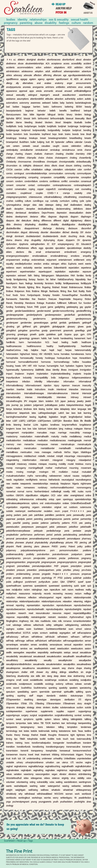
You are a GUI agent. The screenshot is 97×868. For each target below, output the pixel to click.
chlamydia (31, 158)
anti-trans (50, 87)
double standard (33, 237)
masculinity (75, 433)
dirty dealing (30, 225)
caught (56, 146)
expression (11, 276)
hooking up (50, 358)
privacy (76, 570)
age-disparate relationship (80, 76)
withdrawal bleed (44, 794)
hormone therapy (62, 362)
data (34, 205)
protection (27, 578)
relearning (78, 602)
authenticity (70, 99)
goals (89, 327)
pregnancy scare (48, 562)
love (29, 429)
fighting (31, 288)
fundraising (20, 307)
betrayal (87, 111)
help (26, 350)
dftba (43, 217)
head (55, 343)
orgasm (36, 508)
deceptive (31, 209)
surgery (25, 716)
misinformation (29, 460)
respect (67, 614)
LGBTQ (22, 421)
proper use (86, 574)
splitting (79, 692)
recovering (58, 594)
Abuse (39, 23)
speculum (11, 692)
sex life (9, 653)
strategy (30, 708)
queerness (28, 586)
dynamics (87, 241)
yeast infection (85, 798)
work (77, 794)
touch (65, 739)
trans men (87, 747)
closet (61, 166)
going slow (23, 331)
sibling (54, 672)
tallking (88, 720)
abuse (21, 64)
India (53, 378)
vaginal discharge (36, 767)
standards (51, 696)
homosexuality (27, 358)
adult (47, 72)
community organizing (16, 178)
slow (69, 676)
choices (49, 158)
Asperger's (45, 95)
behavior (41, 111)
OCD (53, 496)
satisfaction (86, 625)
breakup (23, 138)
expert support (45, 272)
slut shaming (79, 676)
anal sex (48, 83)
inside (30, 390)
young (34, 802)
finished (56, 288)
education (11, 248)
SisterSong (11, 676)
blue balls (78, 123)
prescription (76, 566)
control (9, 189)
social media (11, 684)
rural (8, 625)
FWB (36, 307)
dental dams (34, 213)
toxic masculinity (84, 739)
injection (47, 386)
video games (36, 778)
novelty (66, 492)
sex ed (52, 649)
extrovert (22, 276)
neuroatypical (68, 480)
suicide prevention (14, 712)
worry (55, 798)
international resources (57, 394)
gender (9, 311)
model (70, 464)
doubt (63, 237)
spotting (10, 696)
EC (48, 244)
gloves (80, 327)
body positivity (54, 131)
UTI (72, 763)
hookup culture (63, 358)
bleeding (28, 123)
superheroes (31, 712)
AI (71, 80)
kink (35, 409)
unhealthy (58, 759)
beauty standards (14, 111)
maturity (55, 437)
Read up (60, 4)
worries (47, 798)
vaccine (79, 763)
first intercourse (76, 288)
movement (86, 468)
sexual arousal (26, 657)
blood (58, 123)
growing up (22, 335)
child (89, 154)
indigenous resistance (81, 378)
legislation (53, 417)
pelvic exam (62, 527)
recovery (69, 594)
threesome (63, 735)
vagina (88, 763)
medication (43, 441)
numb (88, 492)
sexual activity (12, 657)
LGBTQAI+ (32, 421)
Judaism (28, 405)
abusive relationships (34, 64)
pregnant (10, 566)
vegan (54, 775)
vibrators (72, 775)
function (87, 303)
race (8, 590)
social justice (86, 680)
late (89, 409)
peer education (13, 527)
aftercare (57, 76)
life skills (88, 421)
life (81, 421)
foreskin (56, 295)
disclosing (60, 229)
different (57, 221)
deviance (34, 217)
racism (27, 590)
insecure (76, 386)
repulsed (87, 610)
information (69, 382)
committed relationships (36, 174)
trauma (23, 755)
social (25, 680)
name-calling (41, 476)
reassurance (24, 594)
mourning (74, 468)
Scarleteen (38, 629)
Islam (41, 402)
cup (47, 201)
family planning (20, 280)
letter (8, 421)
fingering (46, 288)
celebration (76, 146)
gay (81, 307)
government (55, 331)
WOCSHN (59, 794)
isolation (49, 402)
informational (85, 382)
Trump (88, 755)
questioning (67, 586)
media (64, 437)
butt (48, 142)
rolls (60, 621)
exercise (38, 268)
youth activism (66, 802)
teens (40, 727)
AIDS (76, 80)
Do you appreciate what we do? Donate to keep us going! (35, 827)
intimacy (75, 398)
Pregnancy (11, 23)
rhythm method (76, 617)
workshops (37, 798)
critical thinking (70, 197)
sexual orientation (54, 665)
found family (86, 295)
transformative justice (41, 743)
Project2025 (60, 574)
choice (41, 158)
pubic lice (87, 578)
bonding (87, 131)
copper (40, 189)
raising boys (37, 590)
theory (17, 735)
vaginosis (87, 771)
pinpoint (10, 547)
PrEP (56, 566)
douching (72, 237)
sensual (68, 645)
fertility (58, 284)
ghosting (10, 327)
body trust (77, 131)
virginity (65, 778)
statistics (63, 696)
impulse (87, 374)
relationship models (82, 598)
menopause (42, 445)
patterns (66, 523)
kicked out (18, 409)
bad (8, 107)
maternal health (42, 437)
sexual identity (31, 661)
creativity (78, 193)
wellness (45, 790)
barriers (37, 107)
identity (56, 370)
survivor (10, 720)
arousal (59, 91)
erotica (46, 264)
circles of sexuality (84, 162)
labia (56, 409)
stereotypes (55, 700)
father (53, 280)
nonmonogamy (84, 488)
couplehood (26, 193)
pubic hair (77, 578)
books (9, 135)
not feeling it (56, 492)
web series (76, 786)
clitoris (54, 166)
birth (34, 119)
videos (47, 778)
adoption (39, 72)
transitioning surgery (55, 747)
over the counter (34, 511)
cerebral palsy (12, 150)
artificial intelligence (82, 91)
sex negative (19, 653)
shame (71, 669)
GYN (89, 335)
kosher (49, 409)
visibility (81, 778)
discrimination (12, 233)
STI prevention (12, 704)
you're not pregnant (21, 802)
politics (88, 547)
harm (21, 343)
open (58, 500)
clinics (47, 166)
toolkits (51, 739)
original (58, 508)
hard (89, 339)
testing (54, 731)
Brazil (89, 135)
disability (55, 225)
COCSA (9, 170)
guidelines (51, 335)
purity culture (44, 582)
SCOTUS (26, 633)
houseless (86, 362)
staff (31, 696)
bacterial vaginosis (83, 103)
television (50, 727)
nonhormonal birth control (62, 488)
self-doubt (50, 637)
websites (87, 786)
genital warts (74, 323)
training (19, 743)
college (47, 170)
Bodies (11, 19)
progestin (46, 574)
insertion (10, 390)
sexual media (39, 665)
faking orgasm (48, 276)
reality (88, 590)
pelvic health (86, 527)
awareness (35, 103)
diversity (75, 233)
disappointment (32, 229)
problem (10, 574)
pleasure (45, 547)
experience (86, 268)
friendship (19, 303)
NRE (74, 492)
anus (80, 87)
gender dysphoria (34, 315)
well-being (33, 790)
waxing (66, 786)
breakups (33, 138)
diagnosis (63, 217)
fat (47, 280)
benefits (63, 111)
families (80, 276)
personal (10, 539)
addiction (78, 68)
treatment (45, 755)
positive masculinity (15, 555)
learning (87, 413)
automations (12, 103)
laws (73, 413)
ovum (57, 511)
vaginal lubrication (83, 767)
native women (55, 476)
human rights (52, 366)
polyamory (11, 551)
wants (9, 786)
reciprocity (37, 594)
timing (9, 739)
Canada (87, 142)
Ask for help (64, 8)
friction (88, 299)
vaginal (9, 767)
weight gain (20, 790)
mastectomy (12, 437)
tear (63, 723)
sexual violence (43, 669)
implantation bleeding (61, 374)
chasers (28, 154)
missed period (85, 460)
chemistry (80, 154)
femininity (39, 284)
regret (58, 598)
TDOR (48, 723)
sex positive (31, 653)
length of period (75, 417)
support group (85, 712)
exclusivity (28, 268)
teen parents (11, 727)
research (22, 614)
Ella (30, 252)
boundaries (35, 135)
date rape (49, 205)
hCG (47, 343)
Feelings (64, 23)
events (88, 264)
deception (19, 209)
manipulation (28, 433)
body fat (42, 127)
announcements (83, 83)
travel (31, 755)
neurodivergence (83, 480)
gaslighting (60, 307)
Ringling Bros (12, 621)
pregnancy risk (33, 562)
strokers (46, 708)
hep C (60, 350)
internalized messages (34, 394)
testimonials (44, 731)
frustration (51, 303)
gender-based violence (25, 311)
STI (80, 700)
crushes (10, 201)
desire (88, 213)
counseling (86, 189)
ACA (47, 64)
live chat (27, 425)
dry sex (60, 241)
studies (55, 708)
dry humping (49, 241)
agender (50, 80)
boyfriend (46, 135)
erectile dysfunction (23, 264)
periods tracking (70, 535)
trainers (10, 743)
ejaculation (60, 248)
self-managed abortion (73, 641)
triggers (79, 755)
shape (79, 669)
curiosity (54, 201)
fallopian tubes (62, 276)
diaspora (10, 221)
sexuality (48, 661)
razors (70, 590)
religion (88, 602)
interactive (73, 390)
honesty (39, 358)
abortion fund (68, 60)
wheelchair (68, 790)
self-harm (87, 637)
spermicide (44, 692)
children (21, 158)
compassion (46, 178)
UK (24, 759)
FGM (15, 288)
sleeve (63, 676)
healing (65, 343)
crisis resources (35, 197)
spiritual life (69, 692)
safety (49, 625)
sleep (56, 676)
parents (67, 519)
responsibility (23, 617)
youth (56, 802)
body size (66, 131)
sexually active (85, 661)
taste (30, 723)
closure (69, 166)
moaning (53, 464)
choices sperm (61, 158)
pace (89, 511)
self (74, 633)
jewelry (80, 402)
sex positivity (43, 653)
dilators (88, 221)
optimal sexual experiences (18, 504)
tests (74, 731)
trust (8, 759)
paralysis (21, 519)
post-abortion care (60, 555)
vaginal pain (26, 771)
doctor (88, 233)
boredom (18, 135)
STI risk (24, 704)
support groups (13, 716)
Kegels (88, 405)
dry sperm (70, 241)
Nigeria (75, 484)
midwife (41, 456)
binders (78, 115)
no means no (29, 488)
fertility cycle (86, 284)
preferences (73, 559)
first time (35, 292)
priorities (67, 570)
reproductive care (64, 606)
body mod (26, 131)
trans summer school (82, 751)
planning (28, 547)
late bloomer (12, 413)
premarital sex (23, 566)
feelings (29, 284)
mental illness (12, 453)
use (58, 763)
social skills (38, 684)
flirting (63, 292)
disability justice (68, 225)
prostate (17, 578)
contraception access (62, 186)
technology (71, 723)
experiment (11, 272)
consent (10, 186)
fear (89, 280)
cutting (75, 201)
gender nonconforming (16, 319)
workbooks (11, 798)
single (88, 672)
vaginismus (62, 771)
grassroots (68, 331)
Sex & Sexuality (59, 19)
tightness (81, 735)
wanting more (85, 782)
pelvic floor (73, 527)
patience (44, 523)
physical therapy (57, 543)
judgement (38, 405)
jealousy (71, 402)
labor (74, 409)
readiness (79, 590)
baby (62, 103)
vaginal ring (38, 771)
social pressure (25, 684)
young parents (45, 802)
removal (10, 606)
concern (10, 182)
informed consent (33, 386)
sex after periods (41, 649)
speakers (73, 688)
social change (51, 680)
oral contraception (53, 504)
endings (26, 260)
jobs (8, 405)
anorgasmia (38, 87)
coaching (87, 166)
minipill (59, 456)
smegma (10, 680)
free (33, 299)
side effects (73, 672)
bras (82, 135)
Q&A (62, 582)
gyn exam (35, 339)
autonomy (24, 103)
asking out (32, 95)
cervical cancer (41, 150)
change (9, 154)
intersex (29, 398)
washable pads (21, 786)
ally (17, 83)
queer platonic (41, 586)
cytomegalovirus (14, 205)
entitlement (79, 260)
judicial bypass (51, 405)
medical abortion (13, 441)
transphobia (51, 751)
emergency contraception (17, 256)
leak (79, 413)
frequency (78, 299)
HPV (24, 366)
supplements (47, 712)
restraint (52, 617)
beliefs (52, 111)
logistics (44, 425)
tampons (10, 723)
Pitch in (61, 12)
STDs (89, 696)
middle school (30, 456)
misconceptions (84, 456)
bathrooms (57, 107)
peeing (88, 523)
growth (33, 335)
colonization (70, 170)
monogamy (20, 468)
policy (80, 547)
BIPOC (19, 119)
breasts (88, 138)
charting (19, 154)
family (88, 276)
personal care (22, 539)
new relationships (40, 484)
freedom (42, 299)
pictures (69, 543)
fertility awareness (71, 284)
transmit (24, 751)
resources (57, 614)
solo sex (78, 684)
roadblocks (45, 621)
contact (31, 186)
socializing (74, 680)
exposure (87, 272)
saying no (10, 629)
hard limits (11, 343)
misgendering (12, 460)
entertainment (65, 260)
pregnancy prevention (16, 562)
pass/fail (17, 523)
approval (23, 91)
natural (67, 476)
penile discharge (53, 531)
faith (30, 276)
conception (86, 178)
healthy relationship (67, 347)
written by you (66, 798)
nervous (43, 480)
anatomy (59, 83)
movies (9, 472)
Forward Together (70, 295)
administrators (13, 72)
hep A (44, 350)
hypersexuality (13, 370)
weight (9, 790)
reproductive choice (82, 606)
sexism (88, 649)
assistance (11, 99)
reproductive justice (54, 610)
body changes (30, 127)
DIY (82, 233)
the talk (43, 735)
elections (20, 252)
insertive (20, 390)
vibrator (63, 775)
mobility (62, 464)
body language (13, 131)
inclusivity (27, 378)
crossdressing (85, 197)
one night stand (77, 496)
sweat (18, 720)
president (10, 570)
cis (20, 166)
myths (30, 476)
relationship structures (51, 602)
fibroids (22, 288)
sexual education (54, 657)
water (43, 786)
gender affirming (84, 311)
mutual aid (86, 472)
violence (56, 778)
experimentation (27, 272)
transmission (12, 751)
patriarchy (55, 523)
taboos (57, 720)
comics (9, 174)
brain (61, 135)
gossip (44, 331)
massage (87, 433)
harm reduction (34, 343)
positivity (30, 555)
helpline (34, 350)
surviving (87, 716)
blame (19, 123)
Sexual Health (80, 19)
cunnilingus (38, 201)
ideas (48, 370)
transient (87, 743)
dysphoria (24, 244)
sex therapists (56, 653)
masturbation (26, 437)
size (32, 676)
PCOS (74, 523)
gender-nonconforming (63, 311)
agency (41, 80)
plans (37, 547)
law (68, 413)
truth (14, 759)
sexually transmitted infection (19, 665)
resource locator (43, 614)
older (66, 496)
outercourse (85, 508)
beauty (88, 107)
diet (18, 221)
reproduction (48, 606)
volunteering (22, 782)
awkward (46, 103)
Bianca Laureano (13, 115)
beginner (29, 111)
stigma (88, 700)
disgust (24, 233)
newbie (15, 484)
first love (10, 292)
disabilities (43, 225)
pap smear (11, 519)
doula (82, 237)
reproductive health (35, 610)
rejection (67, 598)
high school (25, 354)
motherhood (61, 468)
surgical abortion (46, 716)
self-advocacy (12, 637)
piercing (83, 543)
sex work (56, 669)
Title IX (22, 739)
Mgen (76, 453)
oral (41, 504)
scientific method (13, 633)
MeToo (67, 453)
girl (18, 327)
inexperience (12, 382)
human (42, 366)
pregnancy (86, 559)
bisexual (69, 119)
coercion (18, 170)
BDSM (79, 107)
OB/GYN (20, 496)
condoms (43, 182)
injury (56, 386)
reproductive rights (73, 610)
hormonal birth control (28, 362)
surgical (33, 716)
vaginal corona (20, 767)
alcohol (88, 80)
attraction (59, 99)
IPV (25, 402)
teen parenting (84, 723)
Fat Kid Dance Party (66, 280)
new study (54, 484)
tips (16, 739)
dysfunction (11, 244)
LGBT (15, 421)
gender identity (84, 315)
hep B (52, 350)
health (75, 343)
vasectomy (28, 775)
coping (32, 189)
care (8, 146)
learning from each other (17, 417)
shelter (24, 672)
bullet (33, 142)
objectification (32, 496)
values (9, 775)
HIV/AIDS (48, 354)
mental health (65, 449)
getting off (87, 323)
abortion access (54, 60)
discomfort (86, 229)
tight (72, 735)
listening (17, 425)
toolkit (43, 739)
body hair (62, 127)
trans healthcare (74, 743)
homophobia (12, 358)
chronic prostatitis (67, 162)
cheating (59, 154)
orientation (47, 508)
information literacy (15, 386)
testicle (34, 731)
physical (29, 543)
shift (32, 672)
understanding (33, 759)
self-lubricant (41, 641)
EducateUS (86, 244)
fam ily (9, 280)
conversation (20, 189)
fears (21, 284)
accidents (10, 68)
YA (75, 798)
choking (73, 158)
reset (31, 614)
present (87, 566)
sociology (49, 684)
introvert (87, 398)
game (50, 307)
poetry (63, 547)
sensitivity (43, 645)
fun (80, 303)
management (12, 433)
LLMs (35, 425)
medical (87, 437)
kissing (42, 409)
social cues (63, 680)
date (41, 205)
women (69, 794)
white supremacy (83, 790)
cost (77, 189)
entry (89, 260)
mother (49, 468)
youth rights (79, 802)
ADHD (88, 68)
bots (26, 135)
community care (84, 174)
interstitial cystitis (45, 398)
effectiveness (23, 248)
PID (76, 543)
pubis (9, 582)
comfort (87, 170)
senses (34, 645)
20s (9, 60)
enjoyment (51, 260)
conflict (64, 182)
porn (52, 551)
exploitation (60, 272)
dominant (19, 237)
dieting (36, 221)
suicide (88, 708)
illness (64, 370)
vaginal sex (50, 771)
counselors (11, 193)
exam (19, 268)
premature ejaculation (42, 566)
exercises (48, 268)
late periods (24, 413)
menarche (29, 445)
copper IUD (51, 189)
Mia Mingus (86, 453)
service (88, 645)
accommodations (25, 68)
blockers (49, 123)
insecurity (87, 386)
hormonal (11, 362)
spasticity (63, 688)
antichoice (72, 87)
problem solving (23, 574)
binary (69, 115)
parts (8, 523)
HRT (30, 366)
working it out (24, 798)
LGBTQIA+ (57, 421)
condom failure (31, 182)
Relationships (38, 19)
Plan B (19, 547)
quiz (89, 586)
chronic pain (52, 162)
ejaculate (49, 248)
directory (18, 225)
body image (73, 127)
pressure (21, 570)
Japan (63, 402)
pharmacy (86, 539)
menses (54, 445)
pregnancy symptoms (67, 562)
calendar (78, 142)
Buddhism (24, 142)
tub (19, 759)
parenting (38, 519)
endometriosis (38, 260)
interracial (87, 394)
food (8, 295)
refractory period (46, 598)
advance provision (72, 72)
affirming (47, 76)
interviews (61, 398)
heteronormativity (83, 350)
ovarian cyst (20, 511)
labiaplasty (65, 409)
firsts (28, 292)
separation (78, 645)
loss (24, 429)
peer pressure (27, 527)
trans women (12, 755)
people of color (12, 535)
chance (88, 150)
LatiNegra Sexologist (47, 413)
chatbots (38, 154)
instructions (40, 390)
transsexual (65, 751)
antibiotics (60, 87)
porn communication (69, 551)
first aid (64, 288)
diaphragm (86, 217)
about (79, 60)
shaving (87, 669)
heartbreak (86, 347)
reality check (11, 594)
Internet (75, 394)
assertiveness (85, 95)
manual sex (42, 433)
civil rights (27, 166)
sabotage (17, 625)
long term (10, 429)
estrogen (55, 264)
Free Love (52, 299)
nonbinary (42, 488)
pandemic (60, 515)
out (65, 508)
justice (62, 405)
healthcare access (14, 347)
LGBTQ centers (44, 421)
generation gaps (41, 323)
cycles (88, 201)
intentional (61, 390)
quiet (83, 586)
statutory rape (77, 696)
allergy (9, 83)
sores (8, 688)
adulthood (57, 72)
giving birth (45, 327)
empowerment (13, 260)
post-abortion (43, 555)
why (20, 794)
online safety (41, 500)
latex (34, 413)
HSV (35, 366)
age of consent (62, 80)
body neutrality (39, 131)
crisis (89, 193)
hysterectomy (27, 370)
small (89, 676)
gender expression (53, 315)
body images (85, 127)
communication (56, 174)
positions (87, 551)
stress (38, 708)
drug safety (36, 241)
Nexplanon (65, 484)
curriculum (65, 201)
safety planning (72, 625)
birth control (43, 119)
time (89, 735)
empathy (87, 256)
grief (89, 331)
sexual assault (39, 657)
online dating (12, 500)
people (88, 531)
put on (55, 582)
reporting (20, 606)
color (80, 170)
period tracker (85, 535)
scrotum (44, 633)
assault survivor (69, 95)
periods (58, 535)
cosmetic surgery (65, 189)
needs (9, 480)
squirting (21, 696)
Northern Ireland (41, 492)
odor (59, 496)
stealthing (28, 700)
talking (65, 720)
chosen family (85, 158)
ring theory (24, 621)
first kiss (88, 288)
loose (18, 429)
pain (31, 515)
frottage (40, 303)
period (49, 535)
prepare (64, 566)
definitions (78, 209)
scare (29, 629)
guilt (60, 335)
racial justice (17, 590)
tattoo (36, 723)
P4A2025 (77, 511)
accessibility (76, 64)
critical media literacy (53, 197)
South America (40, 688)
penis (67, 531)
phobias (10, 543)
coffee (27, 170)
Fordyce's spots (34, 295)
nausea (76, 476)
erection (38, 264)
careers (16, 146)
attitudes (49, 99)
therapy (26, 735)
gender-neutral (44, 311)
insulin (51, 390)
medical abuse (29, 441)
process (36, 574)
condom (19, 182)
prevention (32, 570)
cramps (66, 193)
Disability (51, 23)
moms (88, 464)
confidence (54, 182)
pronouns (75, 574)
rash (64, 590)
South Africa (26, 688)
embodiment (70, 252)
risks (37, 621)
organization (12, 508)
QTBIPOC (71, 582)
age (65, 76)
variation (18, 775)
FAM (73, 276)
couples (39, 193)
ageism (33, 80)
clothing (77, 166)
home (56, 354)
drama (9, 241)
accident (87, 64)
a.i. (14, 60)
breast (43, 138)
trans (27, 743)
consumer (21, 186)
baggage (26, 107)
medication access (58, 441)
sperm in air (57, 692)
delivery (10, 213)
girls (35, 327)
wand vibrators (71, 782)
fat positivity (80, 280)
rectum (78, 594)
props (9, 578)
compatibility (59, 178)
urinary (20, 763)
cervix (80, 150)
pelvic (52, 527)
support (71, 712)
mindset (51, 456)
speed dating (23, 692)
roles (54, 621)
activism (47, 68)
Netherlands (54, 480)
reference (21, 598)
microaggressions (14, 456)
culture (28, 201)
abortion (41, 60)
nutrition (10, 496)
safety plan (58, 625)
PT (55, 578)
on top (51, 500)
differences (46, 221)
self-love (30, 641)
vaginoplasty (75, 771)
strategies (21, 708)
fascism (41, 280)
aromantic (48, 91)
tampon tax (21, 723)
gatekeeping (72, 307)
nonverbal (11, 492)
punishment (31, 582)
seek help (53, 633)
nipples (9, 488)
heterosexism (12, 354)
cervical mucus (68, 150)
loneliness (55, 425)
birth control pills (57, 119)
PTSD (60, 578)
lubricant (42, 429)
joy (21, 405)
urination (50, 763)
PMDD (55, 547)
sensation (24, 645)
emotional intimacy (59, 256)
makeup (68, 429)
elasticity (87, 248)
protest (37, 578)
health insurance (34, 347)
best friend (75, 111)
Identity (22, 19)
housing (10, 366)
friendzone (30, 303)
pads (25, 515)
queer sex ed (54, 586)
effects (34, 248)
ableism (21, 60)
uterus (65, 763)
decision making (63, 209)
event (81, 264)
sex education (63, 649)
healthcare (86, 343)
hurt (62, 366)
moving (20, 472)
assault (56, 95)
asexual (9, 95)
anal (39, 83)
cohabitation (37, 170)
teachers (56, 723)
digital (66, 221)
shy (47, 672)
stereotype (41, 700)
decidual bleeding (45, 209)
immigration (85, 370)
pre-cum (27, 559)
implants (77, 374)
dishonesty (34, 233)
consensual (86, 182)
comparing (33, 178)
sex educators (77, 649)
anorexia (27, 87)
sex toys (67, 653)
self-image (20, 641)
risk (32, 621)
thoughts (52, 735)
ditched (66, 233)
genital (54, 323)
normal (21, 492)
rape (46, 590)
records (47, 594)
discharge (47, 229)
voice (89, 778)
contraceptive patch (82, 186)
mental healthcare (83, 449)
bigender (41, 115)
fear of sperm (12, 284)
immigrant (73, 370)
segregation (65, 633)
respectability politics (82, 614)
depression (62, 213)
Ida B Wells (40, 370)
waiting (59, 782)
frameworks (11, 299)
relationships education (29, 602)
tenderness (86, 727)
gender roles (26, 323)
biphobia (10, 119)
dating (58, 205)
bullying (41, 142)
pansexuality (79, 515)
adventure (86, 72)
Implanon (19, 374)
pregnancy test (84, 562)
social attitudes (36, 680)
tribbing (55, 755)
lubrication (52, 429)
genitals (63, 323)
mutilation (63, 472)
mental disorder (48, 449)
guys (76, 335)
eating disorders (38, 244)
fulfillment (62, 303)
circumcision (12, 166)
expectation (74, 268)
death (9, 209)
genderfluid (69, 315)
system (48, 720)
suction (80, 708)
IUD (57, 402)
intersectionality (13, 398)
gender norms (39, 319)
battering (69, 107)
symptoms (28, 720)
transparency (37, 751)
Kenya (9, 409)
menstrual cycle (84, 445)
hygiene (79, 366)
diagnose (52, 217)
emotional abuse (40, 256)
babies (55, 103)
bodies (88, 123)
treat (37, 755)
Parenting (26, 23)
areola (39, 91)
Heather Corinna (13, 350)
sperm (34, 692)
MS (53, 472)
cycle (82, 201)
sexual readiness (84, 665)
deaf (66, 205)
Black (89, 119)
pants (88, 515)
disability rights (84, 225)
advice (9, 76)
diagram (74, 217)
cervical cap (55, 150)
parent (29, 519)
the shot (34, 735)
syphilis (39, 720)
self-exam (75, 637)
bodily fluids (11, 127)
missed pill (10, 464)
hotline (76, 362)
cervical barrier (27, 150)
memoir (87, 441)
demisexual (21, 213)
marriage (62, 433)
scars (71, 629)
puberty (68, 578)
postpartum (77, 555)
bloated (39, 123)
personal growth (58, 539)
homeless (65, 354)
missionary (22, 464)
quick (76, 586)
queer (88, 582)
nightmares (86, 484)
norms (29, 492)
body (20, 127)
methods (57, 453)
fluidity (82, 292)
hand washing (67, 339)
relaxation (67, 602)
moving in (31, 472)
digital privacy (76, 221)
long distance (85, 425)
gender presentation (60, 319)
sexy (64, 669)
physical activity (41, 543)
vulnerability (42, 782)
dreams (18, 241)
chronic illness (39, 162)
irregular (33, 402)
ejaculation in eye (74, 248)
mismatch (44, 460)
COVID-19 (53, 193)
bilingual (51, 115)
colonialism (58, 170)
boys (54, 135)
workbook (86, 794)
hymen (88, 366)
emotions (75, 256)
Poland (72, 547)
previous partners (46, 570)
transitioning (38, 747)
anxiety (88, 87)
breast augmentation (57, 138)
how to (18, 366)
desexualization (76, 213)
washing (34, 786)
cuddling (19, 201)
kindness (28, 409)
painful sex (39, 515)
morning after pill (36, 468)
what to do (56, 790)
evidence (10, 268)
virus (73, 778)
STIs (31, 704)
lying (61, 429)
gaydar (88, 307)
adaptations (59, 68)
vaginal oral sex (12, 771)
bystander (60, 142)
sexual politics (69, 665)
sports (88, 692)
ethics (64, 264)
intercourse (86, 390)
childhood (11, 158)
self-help (10, 641)
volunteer (10, 782)
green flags (80, 331)
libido (76, 421)
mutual (75, 472)
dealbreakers (76, 205)
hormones (46, 362)
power (88, 555)
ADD (69, 68)
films (38, 288)
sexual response (13, 669)
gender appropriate (15, 315)
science (88, 629)
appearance (11, 91)
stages (40, 696)
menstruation (30, 449)
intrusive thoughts (14, 402)
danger (27, 205)
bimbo (61, 115)
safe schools (38, 625)
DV (78, 241)
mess (37, 453)
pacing (9, 515)
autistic (88, 99)
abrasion (87, 60)
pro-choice (86, 570)
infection (26, 382)
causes (65, 146)
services (24, 649)
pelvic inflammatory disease (18, 531)
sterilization (69, 700)
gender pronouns (83, 319)
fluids (89, 292)
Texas (80, 731)
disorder (44, 233)
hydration (70, 366)
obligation (44, 496)
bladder (10, 123)
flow (70, 292)
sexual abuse (85, 653)
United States (70, 759)
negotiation (19, 480)
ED (77, 244)
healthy (50, 347)
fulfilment (72, 303)
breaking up (11, 138)
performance (26, 535)
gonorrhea (34, 331)
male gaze (78, 429)
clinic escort (38, 166)
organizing (25, 508)
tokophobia (32, 739)
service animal (12, 649)
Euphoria (72, 264)
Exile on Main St (60, 268)
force (22, 295)
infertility (38, 382)
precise (62, 559)
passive (35, 523)
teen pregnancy (27, 727)
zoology (10, 806)
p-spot (65, 511)
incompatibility (41, 378)
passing (26, 523)
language (82, 409)
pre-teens (52, 559)
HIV (41, 354)
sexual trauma (28, 669)
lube (35, 429)
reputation (11, 614)
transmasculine (73, 747)
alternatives (28, 83)
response (10, 617)
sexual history (12, 661)
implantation (42, 374)
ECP (54, 244)
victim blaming (85, 775)
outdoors (73, 508)
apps (31, 91)
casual (36, 146)
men (19, 445)
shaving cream (12, 672)
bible (32, 115)
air (81, 80)
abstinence (11, 64)
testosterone (65, 731)
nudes (81, 492)
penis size (77, 531)
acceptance (56, 64)
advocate (28, 76)
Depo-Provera (48, 213)
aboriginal (31, 60)
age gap (24, 80)
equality (10, 264)
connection (74, 182)
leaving (33, 417)
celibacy (87, 146)
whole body (11, 794)
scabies (20, 629)
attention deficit (37, 99)
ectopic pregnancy (66, 244)
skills (38, 676)
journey (15, 405)
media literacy (75, 437)
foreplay (46, 295)
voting (32, 782)
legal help (42, 417)
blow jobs (67, 123)
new (8, 484)
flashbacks (54, 292)
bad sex (16, 107)
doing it (9, 237)
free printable (65, 299)
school (79, 629)
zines (89, 802)
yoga (8, 802)
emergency (86, 252)
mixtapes (42, 464)
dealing (88, 205)
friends (9, 303)
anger (70, 83)
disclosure (73, 229)
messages (46, 453)
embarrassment (53, 252)
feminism (49, 284)
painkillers (50, 515)
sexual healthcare (83, 657)
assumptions (23, 99)
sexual (75, 653)
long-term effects (69, 425)
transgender (59, 743)
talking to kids (76, 720)
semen (88, 641)
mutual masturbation (15, 476)
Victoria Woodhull (14, 778)
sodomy (59, 684)
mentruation (26, 453)
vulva (52, 782)
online (88, 496)
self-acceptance (84, 633)
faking (37, 276)
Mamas (88, 429)
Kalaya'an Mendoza (75, 405)
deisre (88, 209)
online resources (26, 500)
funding (10, 307)
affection (38, 76)
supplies (60, 712)
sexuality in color (65, 661)
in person (65, 386)
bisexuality (80, 119)
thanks (9, 735)
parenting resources (53, 519)
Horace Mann (85, 358)
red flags (87, 594)
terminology (12, 731)
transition (10, 747)
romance (67, 621)
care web (26, 146)
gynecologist (12, 339)
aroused (68, 91)
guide (41, 335)
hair (50, 339)
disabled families (13, 229)
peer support (41, 527)
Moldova (79, 464)
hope (75, 358)
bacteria (70, 103)
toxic (72, 739)
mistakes (32, 464)
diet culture (26, 221)
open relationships (83, 500)
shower (40, 672)
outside (9, 511)
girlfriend (26, 327)
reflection (32, 598)
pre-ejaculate (39, 559)
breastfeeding (76, 138)
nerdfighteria (32, 480)
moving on (44, 472)
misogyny (71, 460)
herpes (68, 350)
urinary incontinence (34, 763)
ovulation (48, 511)
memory (10, 445)
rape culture (55, 590)
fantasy (32, 280)
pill (90, 543)
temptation (72, 727)
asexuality (20, 95)
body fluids (52, 127)
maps (52, 433)
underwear (47, 759)
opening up (68, 500)
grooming (11, 335)
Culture (76, 23)
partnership (86, 519)
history (34, 354)
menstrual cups (68, 445)
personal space (74, 539)
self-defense (37, 637)
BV (52, 142)
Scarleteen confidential (56, 629)
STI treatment (69, 704)
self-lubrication (55, 641)
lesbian (88, 417)
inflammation (53, 382)
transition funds (23, 747)
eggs (41, 248)
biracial (27, 119)
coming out (19, 174)
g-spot (43, 307)
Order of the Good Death (81, 504)
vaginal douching (52, 767)
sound (16, 688)
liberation (68, 421)
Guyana (68, 335)
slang (49, 676)
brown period (12, 142)
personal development (39, 539)
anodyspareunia (13, 87)
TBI (42, 723)
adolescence (27, 72)
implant (30, 374)
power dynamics (13, 559)
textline (88, 731)
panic (69, 515)
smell (19, 680)
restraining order (38, 617)
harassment (80, 339)
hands (56, 339)
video (26, 778)
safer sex (27, 625)
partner (75, 519)
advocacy (18, 76)
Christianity (11, 162)
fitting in (44, 292)
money (9, 468)
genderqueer (12, 323)
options (34, 504)
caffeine (69, 142)
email (38, 252)
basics (46, 107)
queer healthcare (14, 586)
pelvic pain (38, 531)
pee (81, 523)
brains (68, 135)
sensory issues (56, 645)
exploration (74, 272)
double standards (50, 237)
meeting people (75, 441)
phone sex (19, 543)
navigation (86, 476)
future (30, 307)
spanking (53, 688)
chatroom (49, 154)
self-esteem (63, 637)
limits (8, 425)
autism (80, 99)
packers (17, 515)
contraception (44, 186)
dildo (8, 225)
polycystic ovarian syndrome (33, 551)
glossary (71, 327)
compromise (73, 178)
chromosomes (24, 162)
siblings (63, 672)
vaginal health (68, 767)
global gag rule (58, 327)
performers (39, 535)
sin (82, 672)
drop (26, 241)
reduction (10, 598)
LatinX (61, 413)
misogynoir (58, 460)
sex (31, 649)
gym (82, 335)
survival (78, 716)
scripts (35, 633)
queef (81, 582)
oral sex (66, 504)
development (21, 217)
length (63, 417)
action (39, 68)
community (70, 174)
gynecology (24, 339)
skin (43, 676)
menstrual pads (13, 449)
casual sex (46, 146)
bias (25, 115)
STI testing (40, 704)
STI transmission (53, 704)
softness (69, 684)
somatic (87, 684)
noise (18, 488)
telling (61, 727)
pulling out (18, 582)
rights (88, 617)
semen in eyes (12, 645)
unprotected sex (84, 759)
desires (9, 217)
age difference (12, 80)
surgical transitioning (64, 716)
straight (88, 704)
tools (59, 739)
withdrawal (29, 794)
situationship (23, 676)
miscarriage (70, 456)
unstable (10, 763)
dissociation (55, 233)
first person (19, 292)
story (79, 704)
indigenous (64, 378)
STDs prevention (13, 700)
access (66, 64)
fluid (75, 292)
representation (33, 606)
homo (88, 354)
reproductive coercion (16, 610)
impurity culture (13, 378)
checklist (69, 154)
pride (59, 570)
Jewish (88, 402)
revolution (63, 617)
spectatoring (85, 688)
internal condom (13, 394)
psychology (47, 578)
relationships (12, 602)
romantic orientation (82, 621)
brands (75, 135)
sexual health (69, 657)
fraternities (24, 299)
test (20, 731)
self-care (25, 637)
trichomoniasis (68, 755)
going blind (11, 331)
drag (89, 237)
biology (88, 115)
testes (26, 731)
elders (9, 252)
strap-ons (10, 708)
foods (15, 295)
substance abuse (67, 708)
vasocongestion (43, 775)
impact (9, 374)
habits (44, 339)
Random (88, 23)
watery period (54, 786)
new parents (25, 484)
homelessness (77, 354)
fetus (8, 288)
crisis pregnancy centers (16, 197)
